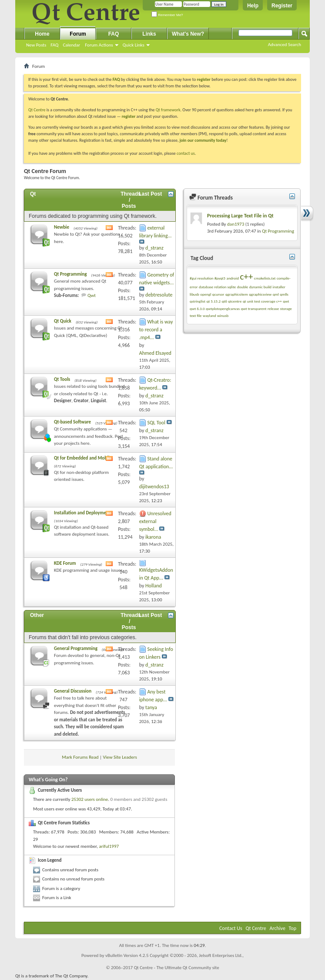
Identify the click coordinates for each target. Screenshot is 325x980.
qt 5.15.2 (213, 301)
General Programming (76, 648)
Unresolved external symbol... (155, 521)
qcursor (218, 294)
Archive (278, 928)
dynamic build (260, 287)
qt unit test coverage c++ (262, 301)
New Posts (36, 45)
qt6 (224, 301)
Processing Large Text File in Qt (240, 216)
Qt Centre (37, 110)
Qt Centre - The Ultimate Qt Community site (177, 968)
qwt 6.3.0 (197, 308)
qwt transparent (254, 308)
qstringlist (198, 301)
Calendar (71, 45)
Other (37, 615)
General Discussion (73, 691)
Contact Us (231, 928)
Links (149, 34)
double (243, 287)
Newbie (62, 227)
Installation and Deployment (82, 513)
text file (196, 315)
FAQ (54, 45)
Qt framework (168, 110)
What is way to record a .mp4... (156, 330)
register (129, 116)
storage (286, 308)
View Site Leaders (120, 757)
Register (282, 6)
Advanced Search (285, 45)
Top (293, 928)
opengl (206, 294)
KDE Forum (65, 563)
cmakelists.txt (265, 278)
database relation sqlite (217, 287)
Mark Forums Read (80, 757)
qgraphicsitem (237, 294)
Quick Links (134, 45)
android (233, 278)
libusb (194, 294)
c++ (246, 277)
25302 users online (90, 799)
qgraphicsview (260, 294)
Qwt (92, 295)
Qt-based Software (72, 422)
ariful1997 (109, 846)
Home (42, 34)
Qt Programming (70, 274)
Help (253, 6)
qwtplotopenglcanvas (223, 308)
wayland (209, 315)
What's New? (188, 34)
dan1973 (236, 224)
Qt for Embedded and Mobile (83, 458)
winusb (223, 315)
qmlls (284, 294)
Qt (33, 194)
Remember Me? (167, 15)
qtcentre (235, 301)
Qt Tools (62, 379)
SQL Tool (156, 423)
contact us (186, 153)
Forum (78, 34)
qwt (286, 301)
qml (276, 294)
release (273, 308)
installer (279, 287)
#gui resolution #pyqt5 (208, 278)
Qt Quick (63, 321)
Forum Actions (99, 45)
